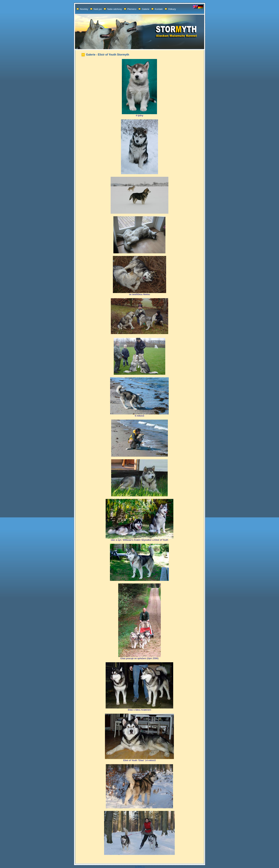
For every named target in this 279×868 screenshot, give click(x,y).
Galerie (144, 9)
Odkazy (170, 9)
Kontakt (157, 9)
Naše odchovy (113, 9)
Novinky (82, 9)
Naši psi (96, 9)
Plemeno (130, 9)
